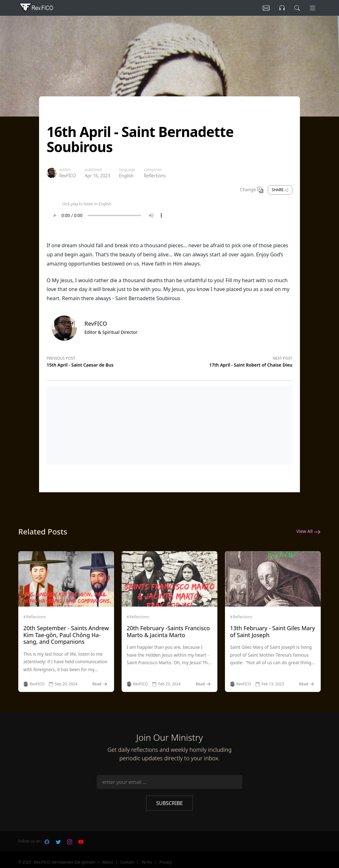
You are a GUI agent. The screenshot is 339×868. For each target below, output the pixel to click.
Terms (147, 862)
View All (309, 532)
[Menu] (312, 8)
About (108, 862)
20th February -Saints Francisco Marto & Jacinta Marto (168, 631)
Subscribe (169, 803)
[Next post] (231, 361)
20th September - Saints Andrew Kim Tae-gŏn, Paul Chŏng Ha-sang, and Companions (66, 635)
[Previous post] (108, 361)
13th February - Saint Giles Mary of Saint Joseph (273, 631)
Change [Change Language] (252, 190)
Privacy (166, 862)
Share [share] (280, 190)
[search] (295, 8)
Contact (127, 862)
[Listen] (262, 8)
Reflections (155, 176)
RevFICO (68, 176)
